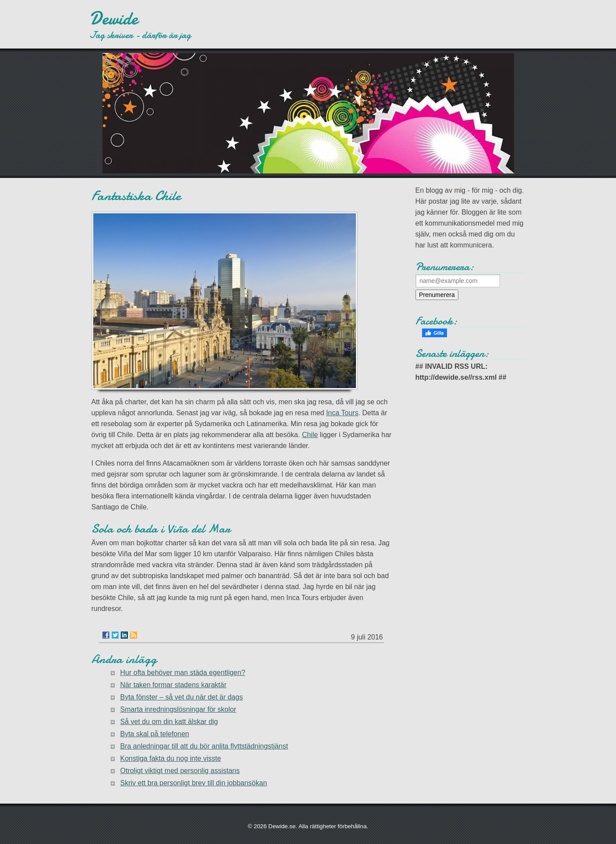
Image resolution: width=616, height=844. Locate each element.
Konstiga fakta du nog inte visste (171, 758)
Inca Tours (342, 413)
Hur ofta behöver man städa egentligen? (183, 673)
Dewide (114, 18)
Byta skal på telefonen (155, 734)
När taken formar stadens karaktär (174, 685)
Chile (310, 435)
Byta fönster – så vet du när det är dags (182, 697)
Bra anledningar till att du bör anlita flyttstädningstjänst (204, 746)
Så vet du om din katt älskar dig (169, 722)
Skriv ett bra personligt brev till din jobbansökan (194, 783)
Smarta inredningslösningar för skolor (178, 709)
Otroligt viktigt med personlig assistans (180, 771)
